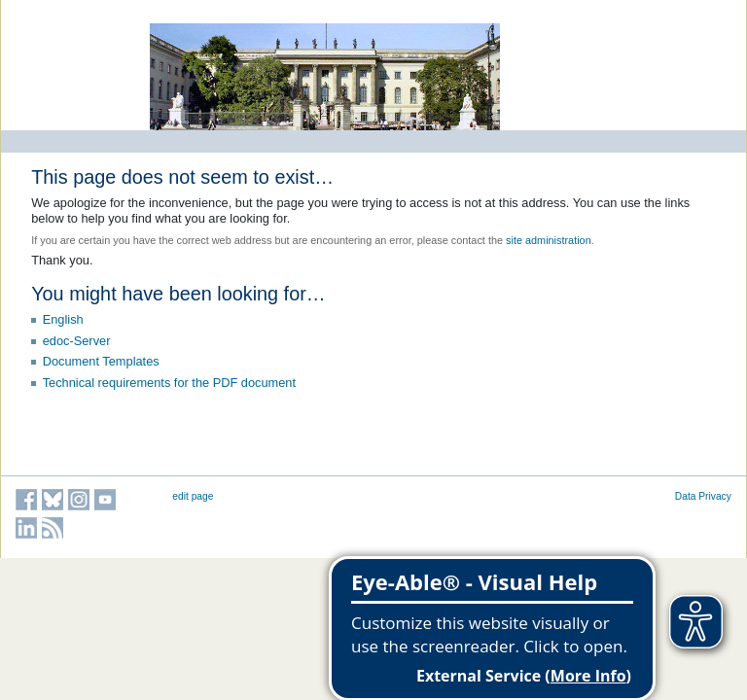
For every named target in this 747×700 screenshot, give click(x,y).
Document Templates (101, 361)
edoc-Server (77, 341)
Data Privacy (703, 496)
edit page (193, 496)
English (63, 319)
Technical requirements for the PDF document (169, 383)
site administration (549, 240)
